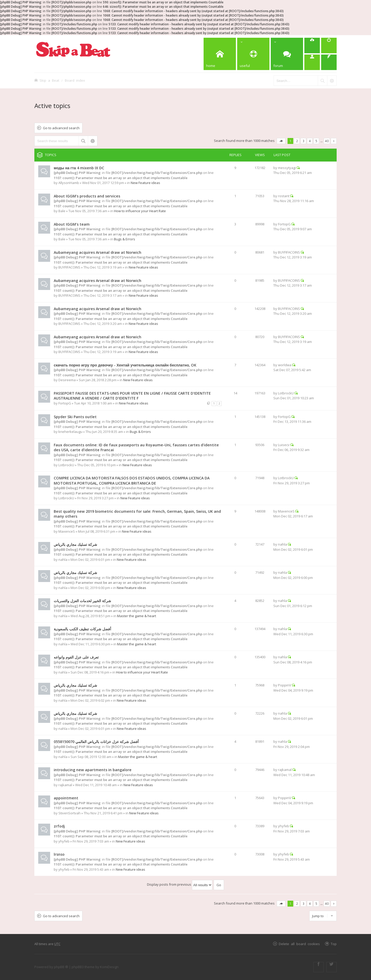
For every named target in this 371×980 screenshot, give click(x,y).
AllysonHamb (69, 183)
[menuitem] (312, 45)
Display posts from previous (180, 884)
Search (83, 141)
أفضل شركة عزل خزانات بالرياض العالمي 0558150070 (96, 742)
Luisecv (284, 445)
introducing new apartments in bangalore (93, 770)
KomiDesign (109, 967)
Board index (75, 80)
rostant (284, 196)
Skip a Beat (49, 80)
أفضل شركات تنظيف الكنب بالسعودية (82, 629)
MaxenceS (67, 531)
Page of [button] (281, 141)
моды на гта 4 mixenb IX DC (79, 168)
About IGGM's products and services (87, 196)
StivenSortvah (69, 813)
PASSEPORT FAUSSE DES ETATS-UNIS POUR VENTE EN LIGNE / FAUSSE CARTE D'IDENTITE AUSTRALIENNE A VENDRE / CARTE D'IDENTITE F (132, 396)
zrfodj (59, 826)
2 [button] (297, 141)
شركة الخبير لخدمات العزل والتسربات (82, 601)
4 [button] (310, 141)
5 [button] (316, 141)
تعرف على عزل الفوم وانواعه (76, 657)
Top (334, 944)
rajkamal (65, 785)
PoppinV (285, 685)
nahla (63, 560)
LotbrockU (286, 393)
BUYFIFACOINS (69, 267)
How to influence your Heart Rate (140, 211)
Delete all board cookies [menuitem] (299, 944)
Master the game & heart (137, 616)
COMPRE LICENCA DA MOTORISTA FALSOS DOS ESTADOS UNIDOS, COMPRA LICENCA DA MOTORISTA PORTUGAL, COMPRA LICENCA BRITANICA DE (132, 481)
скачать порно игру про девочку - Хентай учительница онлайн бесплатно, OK (125, 365)
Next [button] (334, 141)
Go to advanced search (61, 128)
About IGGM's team (72, 224)
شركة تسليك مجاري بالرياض (75, 544)
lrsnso (59, 854)
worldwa (285, 365)
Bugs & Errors (125, 239)
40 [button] (327, 141)
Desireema (67, 380)
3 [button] (303, 141)
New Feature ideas (145, 183)
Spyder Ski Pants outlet (75, 417)
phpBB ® (61, 967)
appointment (66, 798)
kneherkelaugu (70, 432)
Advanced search (92, 141)
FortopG (284, 224)
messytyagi (287, 168)
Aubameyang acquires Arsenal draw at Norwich (98, 252)
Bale (62, 211)
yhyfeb (64, 841)
